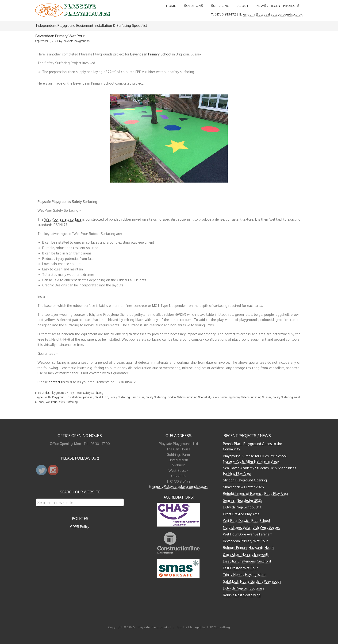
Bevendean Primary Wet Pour (245, 541)
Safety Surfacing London (161, 397)
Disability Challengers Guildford (247, 561)
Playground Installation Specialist (73, 397)
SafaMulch (102, 397)
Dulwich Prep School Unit (242, 507)
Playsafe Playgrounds (73, 10)
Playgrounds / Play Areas (66, 393)
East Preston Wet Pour (240, 568)
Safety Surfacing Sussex (256, 397)
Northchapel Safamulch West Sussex (251, 527)
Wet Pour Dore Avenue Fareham (248, 534)
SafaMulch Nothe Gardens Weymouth (252, 581)
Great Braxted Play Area (241, 514)
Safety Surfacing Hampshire (127, 397)
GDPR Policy (80, 527)
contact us (57, 382)
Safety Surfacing (93, 393)
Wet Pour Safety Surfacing (62, 402)
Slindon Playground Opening (245, 480)
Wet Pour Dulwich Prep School (247, 521)
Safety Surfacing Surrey (226, 397)
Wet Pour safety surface (63, 219)
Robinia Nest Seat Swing (242, 595)
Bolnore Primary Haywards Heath (248, 548)
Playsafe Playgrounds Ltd (156, 627)
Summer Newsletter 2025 (243, 500)
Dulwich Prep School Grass (244, 588)
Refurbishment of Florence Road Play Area (255, 494)
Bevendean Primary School (151, 54)
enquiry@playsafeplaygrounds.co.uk (273, 14)
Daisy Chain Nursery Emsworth (246, 554)
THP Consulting (218, 627)
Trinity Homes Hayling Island (245, 575)
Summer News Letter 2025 (243, 487)
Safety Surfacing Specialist (194, 397)
